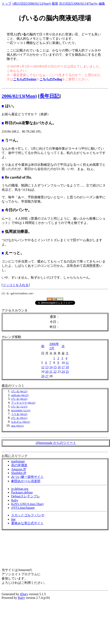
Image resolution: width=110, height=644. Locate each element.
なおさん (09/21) (21, 422)
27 (47, 376)
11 (67, 363)
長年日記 (49, 96)
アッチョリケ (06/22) (23, 403)
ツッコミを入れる (16, 285)
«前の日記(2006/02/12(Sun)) (32, 4)
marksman (18, 461)
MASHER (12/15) (21, 411)
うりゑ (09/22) (19, 414)
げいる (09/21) (19, 418)
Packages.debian (22, 492)
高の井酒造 (19, 465)
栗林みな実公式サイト (27, 523)
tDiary (24, 594)
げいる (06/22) (19, 391)
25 (67, 372)
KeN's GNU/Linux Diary (27, 504)
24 (63, 372)
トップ (6, 4)
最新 (55, 4)
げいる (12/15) (19, 407)
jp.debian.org (20, 489)
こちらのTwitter (25, 79)
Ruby (15, 500)
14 (51, 367)
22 (55, 372)
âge (13, 519)
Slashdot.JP (19, 473)
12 (43, 367)
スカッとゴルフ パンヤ (28, 515)
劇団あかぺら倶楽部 (26, 481)
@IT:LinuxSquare (23, 508)
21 (51, 372)
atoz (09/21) (17, 426)
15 (55, 367)
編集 (102, 4)
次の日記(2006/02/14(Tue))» (78, 4)
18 (67, 367)
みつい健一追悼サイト (27, 477)
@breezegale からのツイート (56, 443)
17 (63, 367)
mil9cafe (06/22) (20, 395)
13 (47, 367)
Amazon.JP (19, 469)
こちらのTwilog (51, 79)
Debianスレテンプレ (26, 496)
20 (47, 372)
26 (43, 376)
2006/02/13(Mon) (19, 96)
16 (59, 367)
